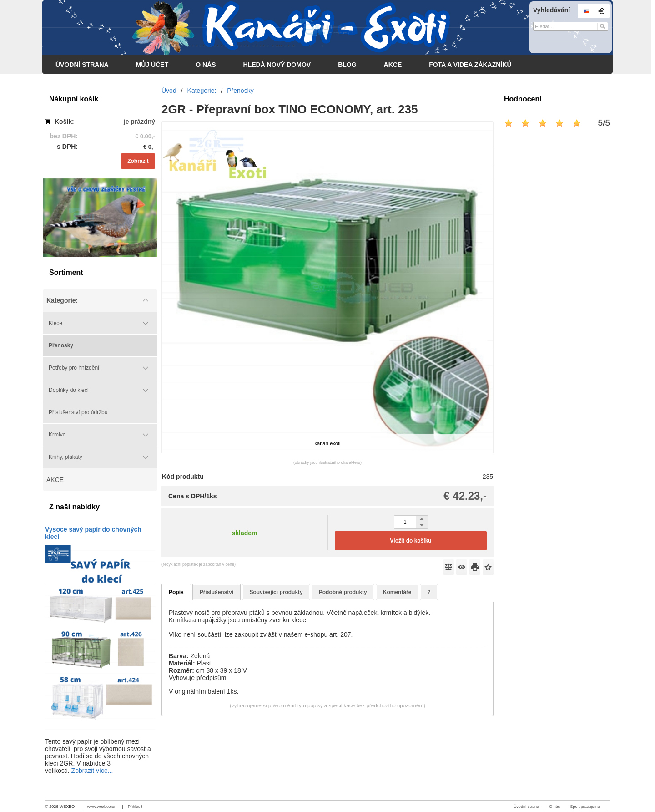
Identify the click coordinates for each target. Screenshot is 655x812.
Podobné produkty (343, 592)
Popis (176, 592)
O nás (554, 807)
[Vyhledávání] (571, 26)
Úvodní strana (526, 807)
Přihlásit (135, 807)
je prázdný (139, 122)
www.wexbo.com (103, 807)
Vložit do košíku (411, 541)
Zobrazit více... (92, 771)
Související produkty (276, 592)
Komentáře (397, 592)
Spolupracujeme (585, 807)
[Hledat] (602, 26)
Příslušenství (217, 592)
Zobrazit (138, 161)
